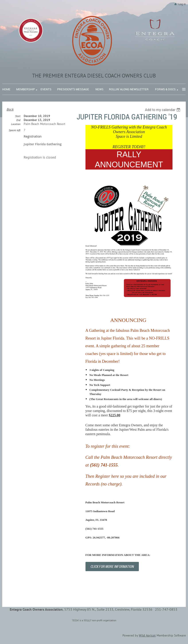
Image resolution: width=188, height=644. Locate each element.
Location (16, 124)
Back (10, 109)
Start (18, 116)
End (18, 120)
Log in (182, 4)
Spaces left (15, 130)
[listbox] (163, 110)
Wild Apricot (147, 635)
